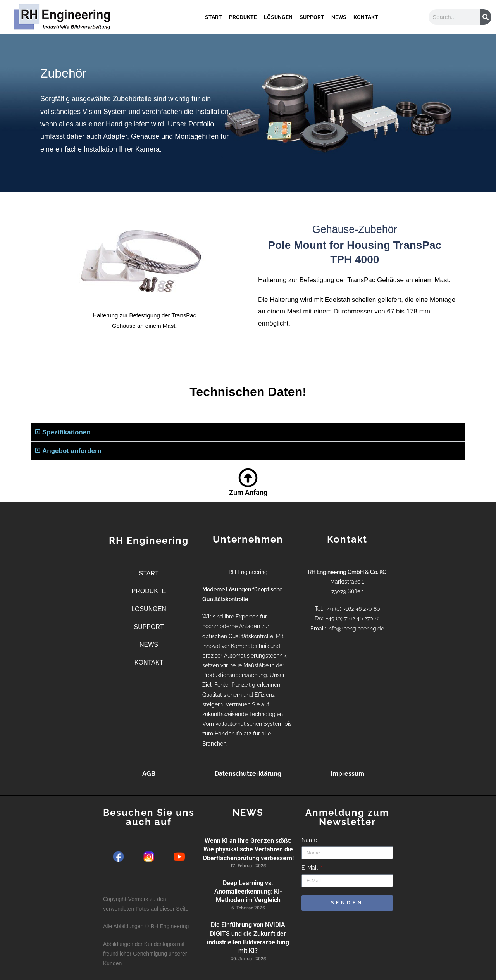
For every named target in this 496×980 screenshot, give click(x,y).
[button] (248, 432)
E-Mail (310, 868)
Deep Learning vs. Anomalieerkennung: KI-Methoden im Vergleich (248, 892)
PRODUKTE (243, 11)
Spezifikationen (66, 432)
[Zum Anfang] (248, 478)
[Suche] (486, 17)
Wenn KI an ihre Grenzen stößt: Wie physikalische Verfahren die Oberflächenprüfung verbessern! (248, 849)
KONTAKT (366, 11)
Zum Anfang (248, 492)
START (214, 11)
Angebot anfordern (72, 451)
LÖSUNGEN (278, 11)
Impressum (347, 774)
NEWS (339, 11)
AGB (149, 774)
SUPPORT (312, 11)
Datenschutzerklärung (248, 774)
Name (309, 840)
